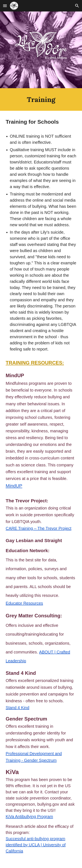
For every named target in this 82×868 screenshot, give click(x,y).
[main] (41, 99)
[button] (5, 6)
